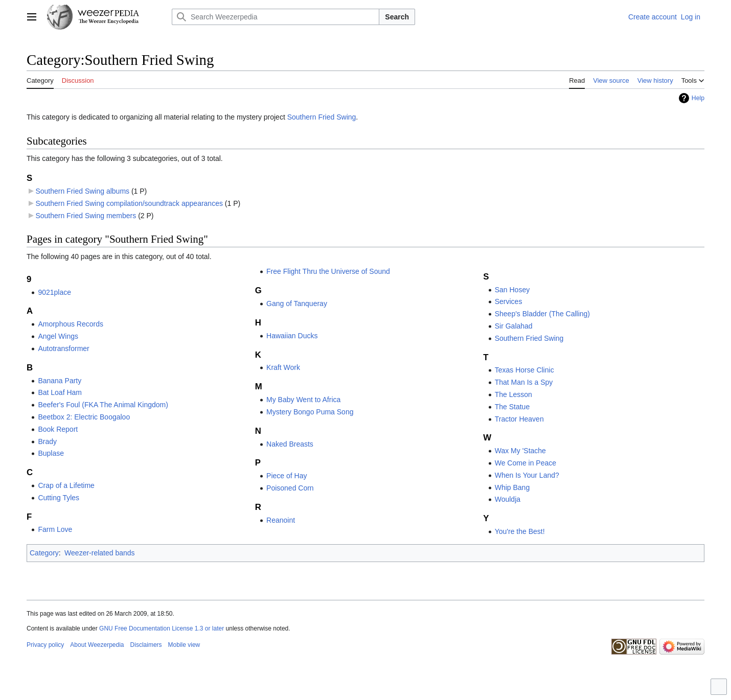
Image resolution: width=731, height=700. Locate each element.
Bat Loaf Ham (60, 392)
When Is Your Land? (527, 475)
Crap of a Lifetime (66, 485)
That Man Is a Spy (524, 382)
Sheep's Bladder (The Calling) (542, 314)
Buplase (51, 453)
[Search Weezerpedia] (276, 17)
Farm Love (55, 529)
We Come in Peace (526, 463)
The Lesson (513, 394)
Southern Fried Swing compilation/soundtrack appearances (129, 203)
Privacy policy (45, 645)
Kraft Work (283, 367)
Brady (47, 441)
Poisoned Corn (290, 488)
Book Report (58, 429)
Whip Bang (512, 487)
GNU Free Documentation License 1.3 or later (162, 628)
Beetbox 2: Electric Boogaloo (84, 417)
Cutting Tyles (59, 498)
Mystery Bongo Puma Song (310, 412)
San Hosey (512, 290)
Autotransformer (63, 348)
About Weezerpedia (97, 645)
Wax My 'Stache (520, 451)
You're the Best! (520, 531)
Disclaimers (146, 645)
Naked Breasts (290, 444)
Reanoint (281, 520)
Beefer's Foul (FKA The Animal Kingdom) (103, 405)
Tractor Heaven (519, 419)
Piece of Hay (287, 476)
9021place (54, 292)
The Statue (512, 407)
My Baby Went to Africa (303, 400)
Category (44, 553)
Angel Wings (58, 336)
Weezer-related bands (99, 553)
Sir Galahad (514, 326)
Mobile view (184, 645)
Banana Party (60, 381)
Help (698, 98)
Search (397, 17)
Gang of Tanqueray (297, 304)
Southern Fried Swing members (86, 216)
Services (509, 301)
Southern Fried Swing (322, 117)
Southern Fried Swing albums (82, 191)
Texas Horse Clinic (524, 370)
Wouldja (508, 499)
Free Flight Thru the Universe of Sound (328, 271)
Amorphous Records (71, 324)
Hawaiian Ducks (292, 336)
